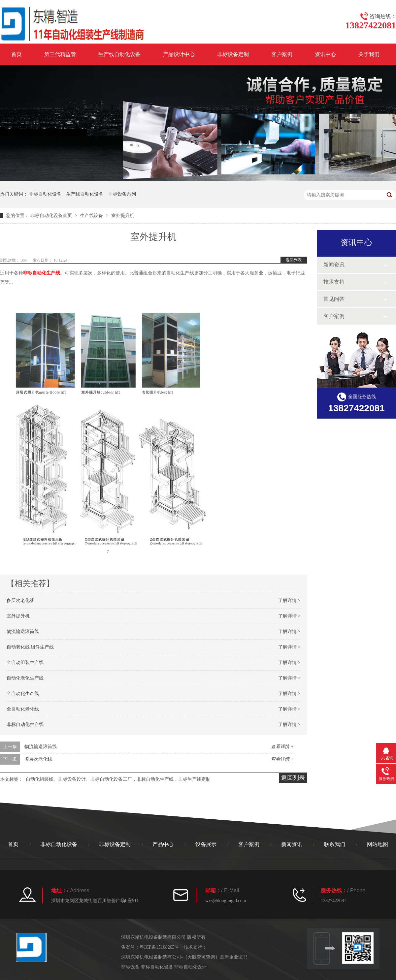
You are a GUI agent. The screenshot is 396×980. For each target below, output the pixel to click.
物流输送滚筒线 (23, 632)
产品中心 (163, 844)
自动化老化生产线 (25, 678)
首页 (16, 54)
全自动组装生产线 (25, 663)
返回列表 (294, 260)
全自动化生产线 (23, 694)
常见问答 (334, 299)
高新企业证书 (234, 957)
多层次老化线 (20, 601)
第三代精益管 (60, 54)
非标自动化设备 (45, 194)
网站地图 (378, 844)
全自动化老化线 (23, 709)
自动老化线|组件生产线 (30, 647)
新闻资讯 (334, 265)
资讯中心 (325, 54)
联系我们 (335, 844)
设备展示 (206, 844)
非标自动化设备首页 (51, 216)
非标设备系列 (122, 194)
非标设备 (131, 967)
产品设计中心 (179, 54)
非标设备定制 (233, 54)
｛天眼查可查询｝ (201, 957)
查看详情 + (282, 747)
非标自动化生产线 (42, 273)
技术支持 (334, 282)
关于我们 (369, 54)
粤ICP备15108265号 (159, 947)
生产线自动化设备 (119, 54)
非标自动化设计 (190, 967)
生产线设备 (91, 216)
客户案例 (282, 54)
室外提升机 (18, 616)
